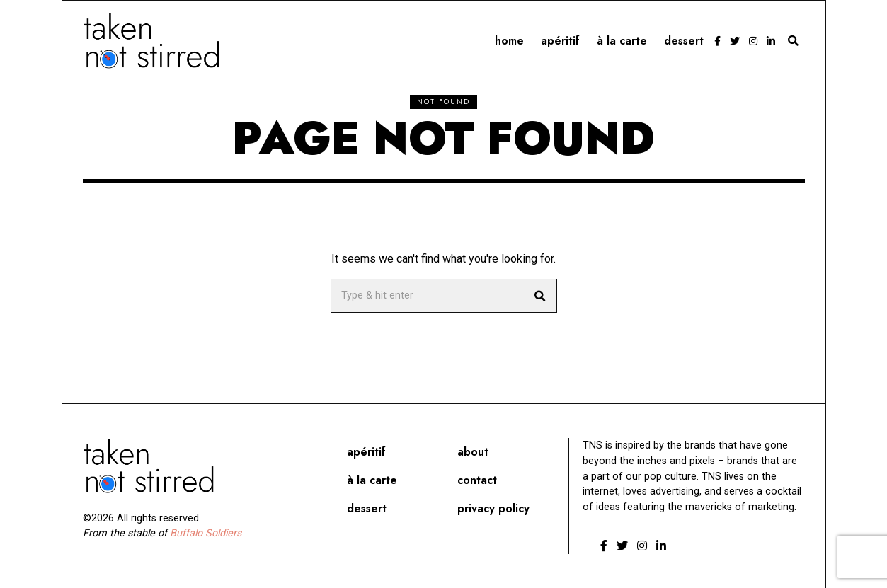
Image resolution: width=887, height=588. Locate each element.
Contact (477, 480)
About (473, 452)
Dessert (684, 41)
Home (509, 41)
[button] (540, 296)
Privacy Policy (493, 508)
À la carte (622, 41)
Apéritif (560, 41)
